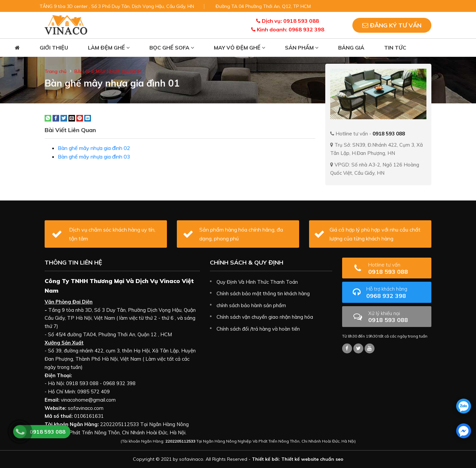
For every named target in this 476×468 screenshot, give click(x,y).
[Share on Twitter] (64, 118)
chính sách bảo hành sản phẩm (251, 305)
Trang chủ (56, 71)
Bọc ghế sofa (172, 48)
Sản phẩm (302, 48)
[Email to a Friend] (72, 118)
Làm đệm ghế (109, 48)
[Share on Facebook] (56, 118)
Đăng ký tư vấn (392, 25)
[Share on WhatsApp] (48, 118)
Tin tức (395, 48)
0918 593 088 (397, 268)
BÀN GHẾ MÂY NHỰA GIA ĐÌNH (108, 71)
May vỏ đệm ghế (239, 48)
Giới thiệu (54, 48)
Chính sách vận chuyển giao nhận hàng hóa (265, 317)
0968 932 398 (396, 292)
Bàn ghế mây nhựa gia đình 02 (94, 148)
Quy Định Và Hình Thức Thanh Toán (257, 282)
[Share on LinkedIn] (88, 118)
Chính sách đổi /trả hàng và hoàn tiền (258, 329)
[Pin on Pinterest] (80, 118)
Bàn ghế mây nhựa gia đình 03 (94, 157)
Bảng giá (351, 48)
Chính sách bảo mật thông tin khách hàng (263, 293)
